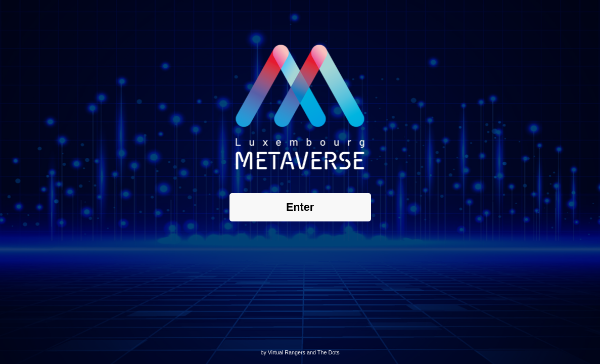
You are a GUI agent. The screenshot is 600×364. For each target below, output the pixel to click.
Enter (300, 207)
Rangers (295, 352)
